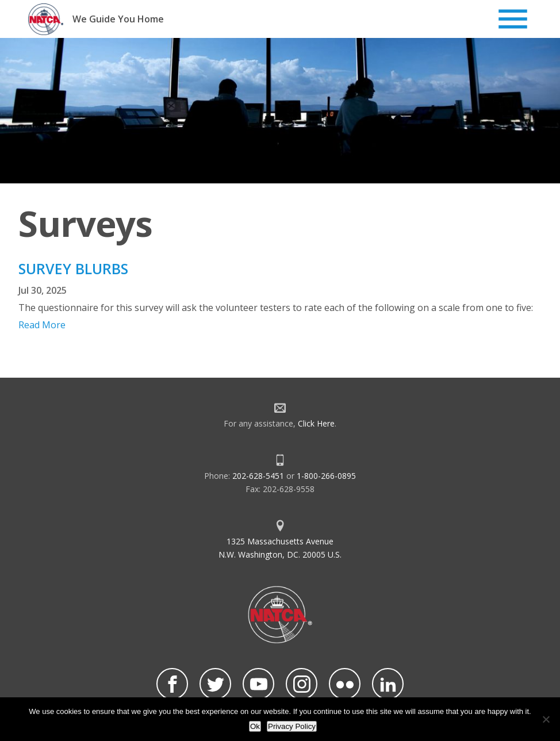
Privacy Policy (292, 726)
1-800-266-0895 (326, 476)
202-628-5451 (258, 476)
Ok (255, 726)
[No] (546, 719)
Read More (42, 325)
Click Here (316, 423)
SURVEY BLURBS (73, 268)
